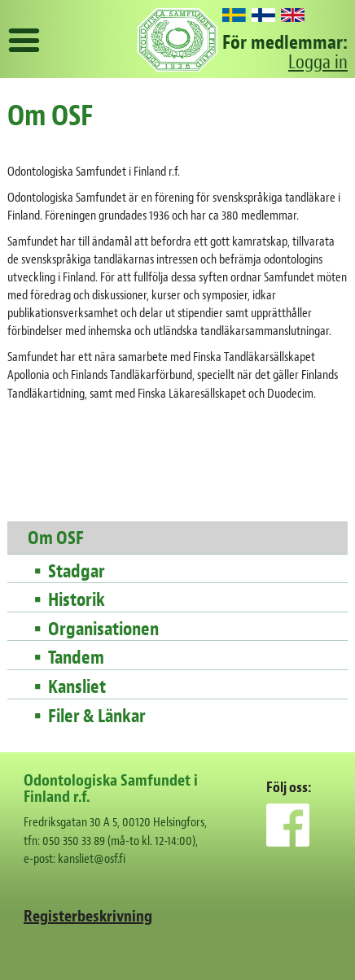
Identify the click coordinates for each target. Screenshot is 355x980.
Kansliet (77, 687)
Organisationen (103, 629)
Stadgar (77, 572)
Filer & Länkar (97, 716)
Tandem (76, 658)
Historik (77, 600)
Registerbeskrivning (88, 916)
